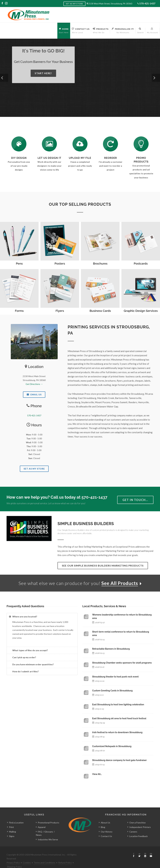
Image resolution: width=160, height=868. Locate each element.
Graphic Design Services (141, 311)
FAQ (40, 825)
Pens (19, 263)
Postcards (141, 263)
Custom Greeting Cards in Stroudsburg (112, 691)
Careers (133, 825)
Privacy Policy (13, 855)
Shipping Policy (14, 859)
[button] (4, 78)
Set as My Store (74, 4)
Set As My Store (34, 469)
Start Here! (43, 73)
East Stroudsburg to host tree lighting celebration (118, 705)
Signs (12, 829)
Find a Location (16, 816)
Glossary (49, 825)
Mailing (12, 825)
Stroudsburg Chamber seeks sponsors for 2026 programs (122, 663)
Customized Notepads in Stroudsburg (112, 746)
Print (11, 820)
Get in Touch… (135, 500)
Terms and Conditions (45, 855)
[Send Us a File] (80, 144)
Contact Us (106, 829)
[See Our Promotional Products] (141, 144)
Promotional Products (49, 816)
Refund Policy (65, 855)
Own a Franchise (137, 816)
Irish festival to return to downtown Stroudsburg (117, 732)
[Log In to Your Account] (110, 144)
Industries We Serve (48, 832)
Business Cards (100, 311)
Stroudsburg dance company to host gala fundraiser (119, 760)
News (39, 828)
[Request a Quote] (49, 144)
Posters (60, 263)
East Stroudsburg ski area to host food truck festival (119, 718)
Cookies (27, 855)
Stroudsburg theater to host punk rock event (115, 677)
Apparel (42, 820)
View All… (97, 774)
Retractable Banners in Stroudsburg (111, 649)
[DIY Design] (19, 144)
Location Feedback (139, 829)
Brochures (100, 263)
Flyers (60, 311)
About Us (105, 816)
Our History (107, 825)
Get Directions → (34, 384)
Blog (103, 820)
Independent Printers (140, 820)
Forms (19, 311)
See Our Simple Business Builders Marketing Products (103, 565)
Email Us (34, 394)
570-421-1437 (147, 3)
